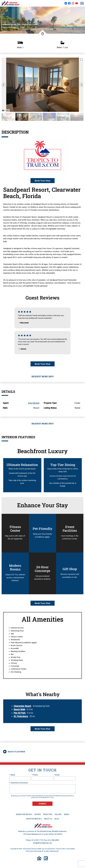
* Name (12, 775)
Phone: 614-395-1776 (34, 840)
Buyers (38, 814)
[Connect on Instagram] (73, 4)
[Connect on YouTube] (77, 4)
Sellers (58, 814)
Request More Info (43, 376)
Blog (57, 819)
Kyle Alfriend (34, 403)
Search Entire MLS (24, 814)
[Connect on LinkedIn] (66, 4)
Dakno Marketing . (52, 851)
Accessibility (71, 849)
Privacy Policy (61, 849)
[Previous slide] (3, 85)
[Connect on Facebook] (69, 4)
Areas (67, 814)
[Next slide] (82, 85)
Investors (48, 814)
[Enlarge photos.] (81, 60)
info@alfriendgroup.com (42, 843)
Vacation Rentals (34, 819)
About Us (48, 819)
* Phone (35, 775)
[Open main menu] (82, 3)
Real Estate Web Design (34, 851)
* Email (57, 775)
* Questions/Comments (19, 783)
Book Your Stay (43, 181)
